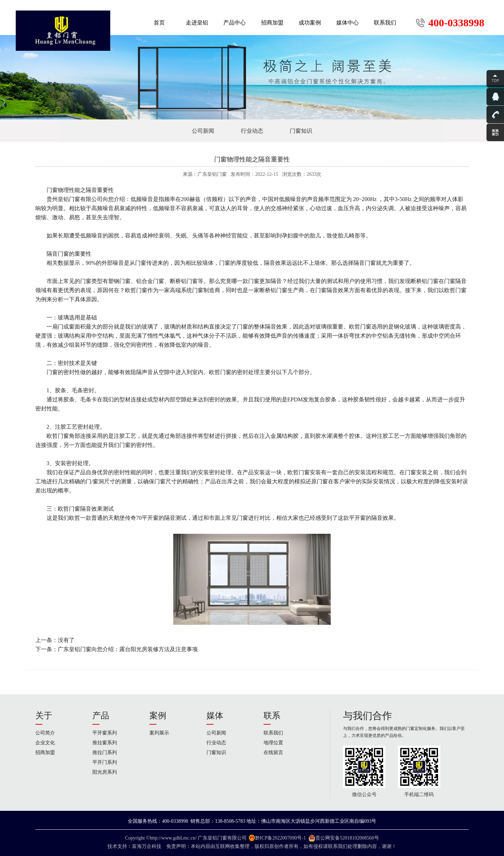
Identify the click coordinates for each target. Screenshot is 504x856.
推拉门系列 (105, 753)
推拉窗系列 (105, 743)
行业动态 (252, 131)
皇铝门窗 (69, 199)
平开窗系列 (105, 733)
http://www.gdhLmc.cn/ (173, 838)
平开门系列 (105, 762)
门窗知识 (301, 131)
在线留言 (273, 753)
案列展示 (159, 733)
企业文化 (45, 743)
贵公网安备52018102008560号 (347, 838)
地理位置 (273, 743)
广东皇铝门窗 (212, 838)
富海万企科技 (148, 846)
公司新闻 (203, 131)
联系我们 (273, 733)
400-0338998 (456, 23)
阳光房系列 (105, 772)
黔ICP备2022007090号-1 (281, 838)
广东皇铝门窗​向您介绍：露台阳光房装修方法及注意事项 (128, 649)
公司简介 (45, 733)
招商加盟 (45, 753)
